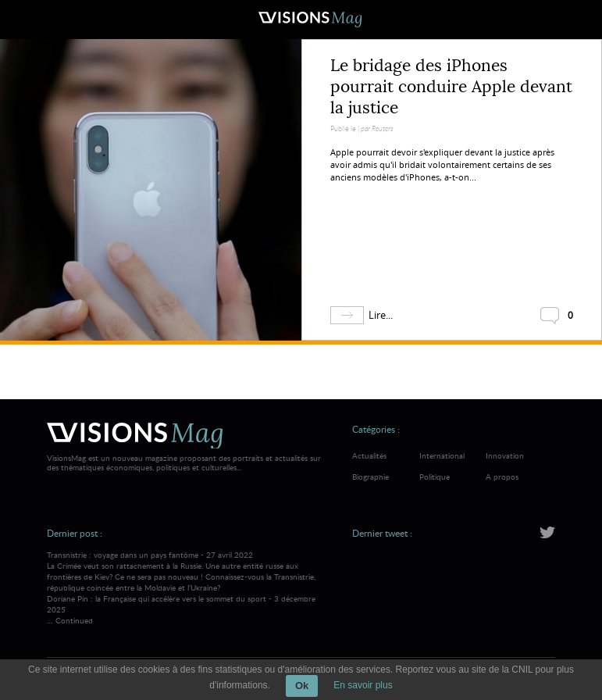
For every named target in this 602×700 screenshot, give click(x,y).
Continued (74, 620)
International (442, 455)
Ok (302, 686)
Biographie (370, 477)
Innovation (505, 455)
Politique (435, 477)
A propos (502, 477)
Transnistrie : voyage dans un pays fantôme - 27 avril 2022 (187, 571)
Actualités (369, 455)
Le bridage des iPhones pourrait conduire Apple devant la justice (451, 87)
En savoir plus (363, 685)
